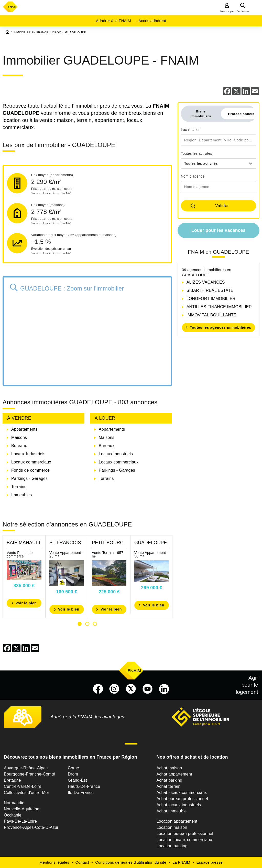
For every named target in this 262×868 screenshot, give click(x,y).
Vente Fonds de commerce (20, 554)
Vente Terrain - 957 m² (108, 554)
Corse (73, 768)
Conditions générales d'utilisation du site (131, 862)
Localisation (191, 130)
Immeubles (22, 495)
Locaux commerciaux (31, 462)
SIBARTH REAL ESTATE (210, 290)
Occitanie (13, 815)
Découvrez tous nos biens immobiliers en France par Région (70, 757)
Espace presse (210, 862)
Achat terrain (168, 786)
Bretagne (12, 780)
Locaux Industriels (28, 454)
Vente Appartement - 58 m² (151, 554)
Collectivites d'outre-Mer (26, 793)
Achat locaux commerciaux (182, 793)
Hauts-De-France (84, 786)
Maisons (19, 437)
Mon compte (227, 11)
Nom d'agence (193, 176)
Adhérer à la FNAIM (113, 21)
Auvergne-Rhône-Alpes (26, 768)
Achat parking (169, 780)
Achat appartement (174, 774)
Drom (73, 774)
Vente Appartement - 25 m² (66, 554)
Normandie (14, 803)
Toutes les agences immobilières (221, 327)
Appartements (24, 429)
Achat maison (169, 768)
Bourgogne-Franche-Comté (30, 774)
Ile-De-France (81, 793)
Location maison (172, 827)
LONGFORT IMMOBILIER (211, 299)
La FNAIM (181, 862)
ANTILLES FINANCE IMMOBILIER (219, 307)
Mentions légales (54, 862)
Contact (82, 862)
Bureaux (19, 446)
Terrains (19, 487)
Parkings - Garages (29, 478)
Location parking (172, 846)
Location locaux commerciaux (184, 840)
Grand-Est (77, 780)
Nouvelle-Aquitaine (22, 809)
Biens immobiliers (201, 114)
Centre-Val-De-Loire (23, 786)
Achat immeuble (171, 811)
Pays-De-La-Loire (20, 821)
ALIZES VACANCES (206, 282)
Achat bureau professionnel (182, 799)
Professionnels (241, 114)
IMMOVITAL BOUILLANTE (211, 315)
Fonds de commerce (30, 470)
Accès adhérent (152, 21)
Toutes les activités (197, 153)
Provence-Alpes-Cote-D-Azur (31, 827)
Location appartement (177, 821)
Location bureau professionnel (185, 834)
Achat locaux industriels (179, 805)
